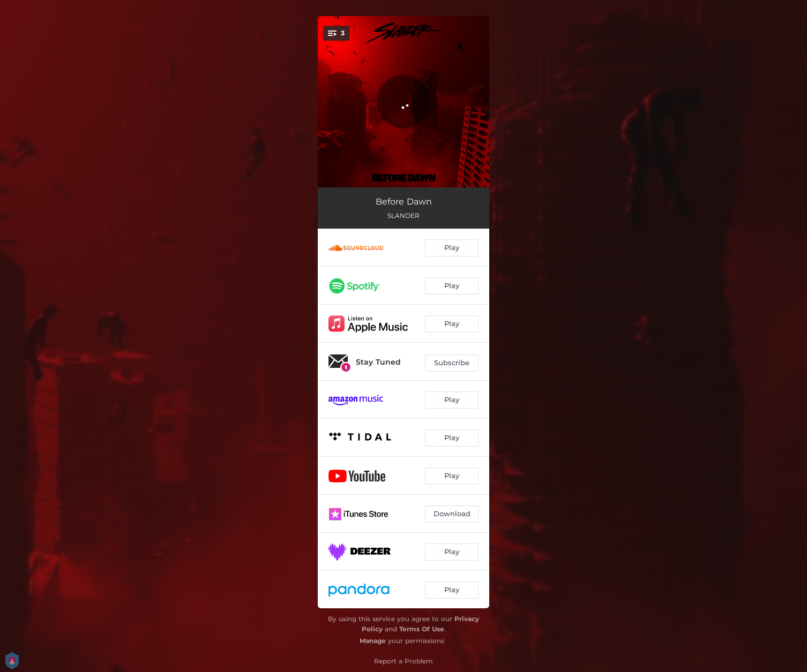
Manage (373, 641)
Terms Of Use (422, 629)
